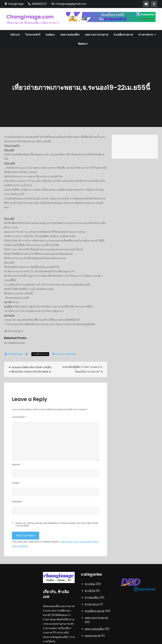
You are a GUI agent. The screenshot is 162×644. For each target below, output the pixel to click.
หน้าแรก (15, 35)
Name (17, 465)
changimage (15, 354)
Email (16, 483)
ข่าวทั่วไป (90, 591)
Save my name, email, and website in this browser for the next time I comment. (57, 524)
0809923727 (38, 4)
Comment (19, 417)
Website (17, 502)
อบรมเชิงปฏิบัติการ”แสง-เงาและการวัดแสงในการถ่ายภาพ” (82, 369)
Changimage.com (30, 17)
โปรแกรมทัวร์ (33, 35)
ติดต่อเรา (83, 44)
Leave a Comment (66, 354)
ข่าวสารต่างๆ (146, 35)
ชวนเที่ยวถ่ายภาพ (123, 35)
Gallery (50, 35)
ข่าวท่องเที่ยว (92, 597)
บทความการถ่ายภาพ (97, 35)
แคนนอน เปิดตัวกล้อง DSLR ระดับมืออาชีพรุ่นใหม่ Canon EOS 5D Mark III (30, 369)
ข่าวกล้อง (90, 584)
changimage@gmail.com (69, 4)
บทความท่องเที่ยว (70, 35)
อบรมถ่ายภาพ (92, 636)
